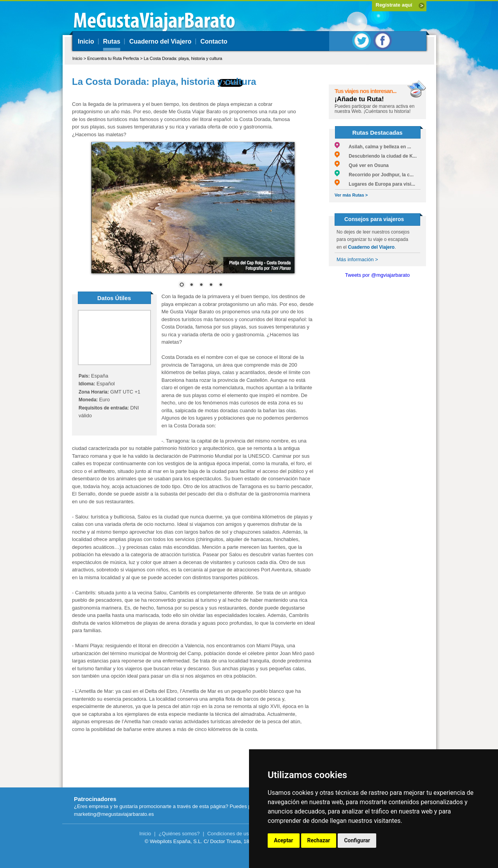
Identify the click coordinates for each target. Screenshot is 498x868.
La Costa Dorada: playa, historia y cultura (183, 58)
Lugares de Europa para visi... (375, 184)
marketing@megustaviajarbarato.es (114, 814)
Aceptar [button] (284, 840)
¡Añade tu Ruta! (359, 99)
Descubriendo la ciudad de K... (376, 156)
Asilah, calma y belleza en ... (373, 147)
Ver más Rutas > (351, 195)
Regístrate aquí (394, 5)
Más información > (357, 259)
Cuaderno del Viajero (160, 41)
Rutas (112, 41)
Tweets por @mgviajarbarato (377, 275)
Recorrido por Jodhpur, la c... (374, 175)
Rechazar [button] (319, 840)
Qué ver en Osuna (362, 165)
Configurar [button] (357, 840)
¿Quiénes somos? (179, 834)
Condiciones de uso (230, 834)
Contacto (214, 41)
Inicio (86, 41)
